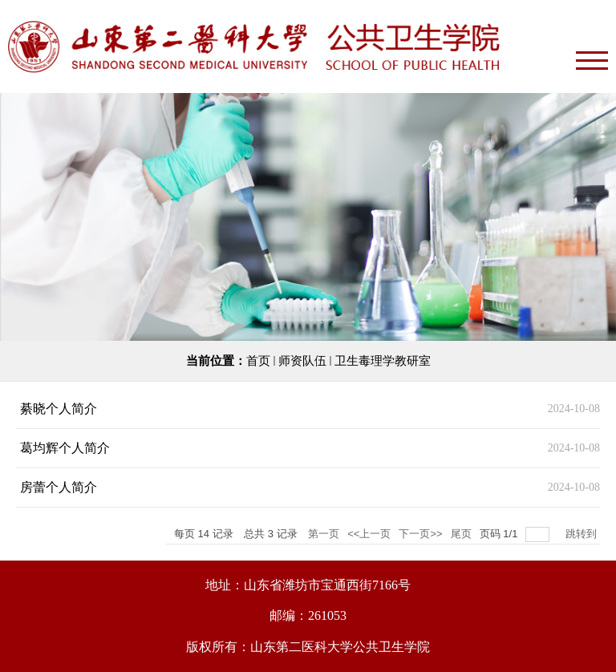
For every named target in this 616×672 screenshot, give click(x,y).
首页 (258, 361)
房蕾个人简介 (59, 487)
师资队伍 (302, 361)
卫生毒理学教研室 (383, 361)
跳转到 (583, 534)
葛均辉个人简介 (65, 448)
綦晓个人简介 (59, 409)
